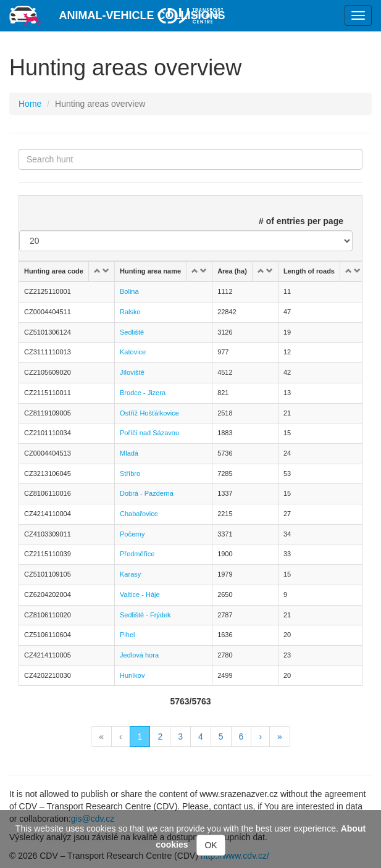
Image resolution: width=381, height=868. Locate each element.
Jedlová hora (139, 655)
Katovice (133, 352)
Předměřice (137, 554)
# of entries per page (301, 221)
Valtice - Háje (140, 595)
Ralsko (130, 312)
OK (211, 845)
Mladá (129, 453)
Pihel (127, 635)
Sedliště (132, 332)
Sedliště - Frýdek (145, 615)
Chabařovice (139, 514)
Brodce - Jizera (143, 393)
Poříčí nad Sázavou (149, 433)
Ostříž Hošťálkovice (149, 413)
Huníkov (132, 675)
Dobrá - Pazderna (147, 493)
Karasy (130, 574)
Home (30, 104)
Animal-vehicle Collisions (142, 15)
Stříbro (130, 474)
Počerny (132, 534)
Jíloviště (132, 372)
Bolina (129, 291)
